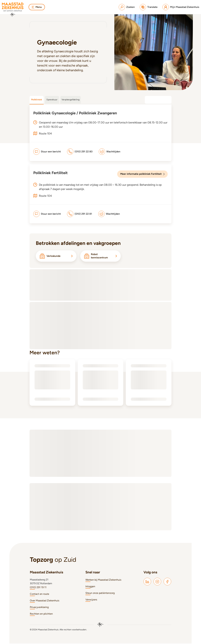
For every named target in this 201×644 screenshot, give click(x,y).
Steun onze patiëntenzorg (100, 593)
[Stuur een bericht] (47, 152)
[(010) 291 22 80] (80, 152)
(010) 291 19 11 (38, 588)
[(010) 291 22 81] (80, 214)
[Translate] (149, 7)
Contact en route (39, 594)
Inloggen (90, 587)
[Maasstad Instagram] (157, 582)
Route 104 (45, 196)
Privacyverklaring (39, 608)
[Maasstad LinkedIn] (147, 582)
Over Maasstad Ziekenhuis (45, 601)
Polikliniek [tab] (37, 100)
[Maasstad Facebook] (167, 582)
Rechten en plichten (41, 614)
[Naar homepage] (13, 10)
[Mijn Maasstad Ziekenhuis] (181, 7)
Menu (37, 7)
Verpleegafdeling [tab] (71, 100)
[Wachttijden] (110, 152)
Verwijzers (91, 600)
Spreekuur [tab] (52, 100)
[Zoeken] (127, 7)
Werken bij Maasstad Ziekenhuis (103, 580)
